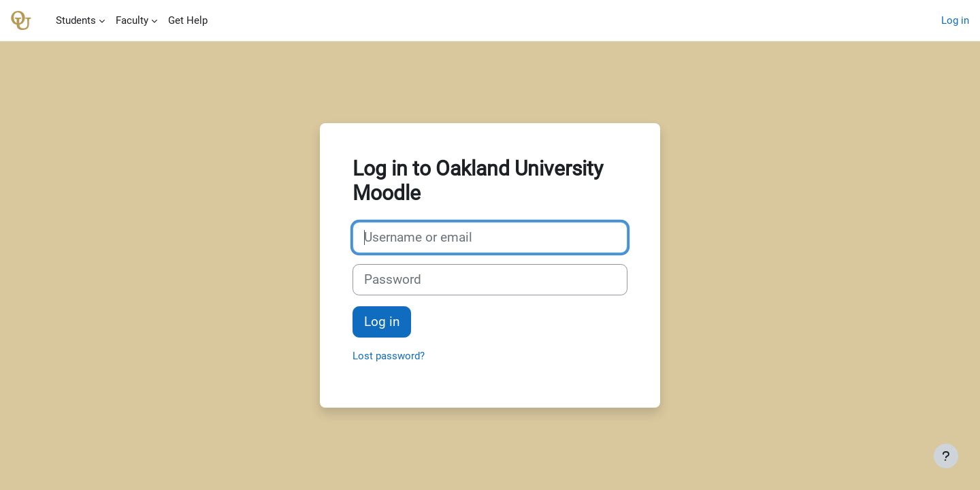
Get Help (188, 20)
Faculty (132, 20)
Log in (955, 20)
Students (76, 20)
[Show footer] (946, 456)
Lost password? (389, 356)
